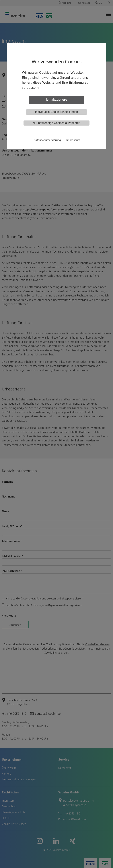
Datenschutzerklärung (47, 140)
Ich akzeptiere (56, 100)
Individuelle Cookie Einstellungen (57, 112)
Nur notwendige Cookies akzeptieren (56, 123)
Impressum (73, 140)
